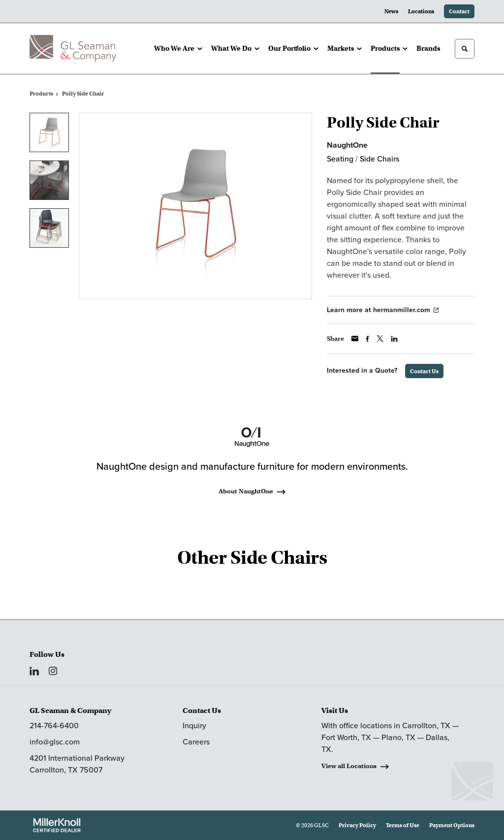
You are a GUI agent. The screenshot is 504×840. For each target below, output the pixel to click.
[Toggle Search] (465, 49)
